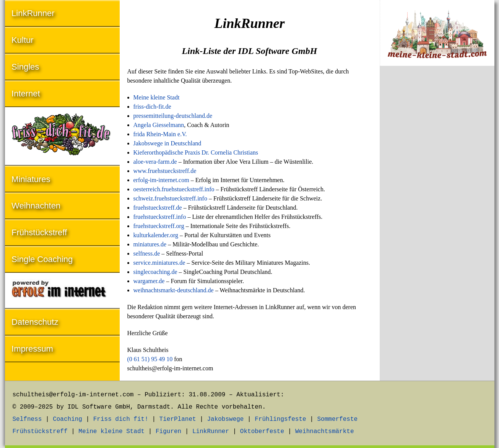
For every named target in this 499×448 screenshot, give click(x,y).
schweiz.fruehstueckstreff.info (170, 198)
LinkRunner (33, 13)
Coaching (67, 419)
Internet (26, 94)
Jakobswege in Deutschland (167, 143)
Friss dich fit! (121, 419)
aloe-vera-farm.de (155, 162)
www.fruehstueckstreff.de (165, 171)
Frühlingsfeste (280, 419)
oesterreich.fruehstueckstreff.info (174, 189)
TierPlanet (178, 419)
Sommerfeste (337, 419)
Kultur (22, 40)
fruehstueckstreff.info (160, 217)
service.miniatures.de (159, 263)
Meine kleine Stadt (157, 97)
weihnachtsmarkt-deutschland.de (174, 290)
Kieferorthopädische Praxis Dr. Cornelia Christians (196, 152)
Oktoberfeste (262, 432)
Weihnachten (36, 206)
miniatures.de (150, 244)
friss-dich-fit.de (152, 107)
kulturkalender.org (156, 235)
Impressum (32, 349)
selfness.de (147, 253)
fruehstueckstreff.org (159, 226)
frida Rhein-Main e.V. (160, 134)
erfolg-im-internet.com (161, 180)
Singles (25, 67)
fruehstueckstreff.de (158, 208)
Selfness (27, 419)
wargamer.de (149, 281)
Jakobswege (225, 419)
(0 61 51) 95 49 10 (150, 359)
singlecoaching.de (155, 272)
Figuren (168, 432)
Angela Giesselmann (159, 125)
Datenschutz (35, 322)
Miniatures (31, 179)
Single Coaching (42, 259)
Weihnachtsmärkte (325, 432)
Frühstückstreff (39, 232)
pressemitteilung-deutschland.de (173, 116)
